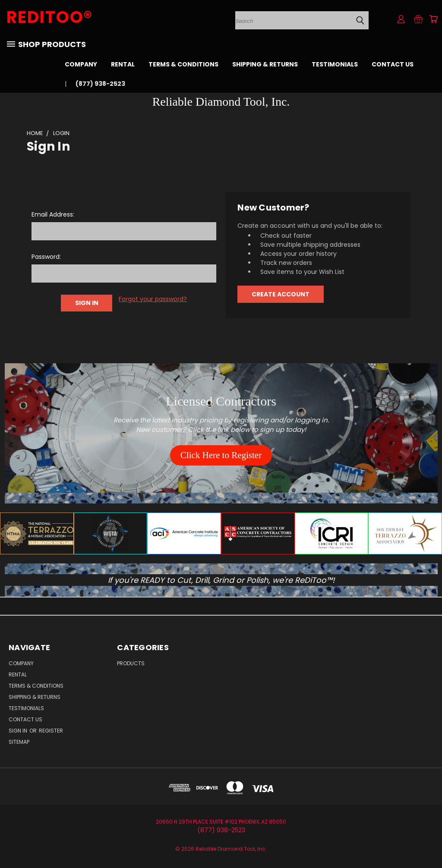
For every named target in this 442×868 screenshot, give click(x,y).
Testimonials (335, 64)
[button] (221, 456)
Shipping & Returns (265, 64)
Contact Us (393, 64)
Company (81, 64)
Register (51, 731)
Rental (123, 64)
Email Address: (53, 214)
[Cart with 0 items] (433, 19)
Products (131, 663)
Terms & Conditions (183, 64)
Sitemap (19, 742)
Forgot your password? (153, 299)
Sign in (19, 731)
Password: (46, 257)
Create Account (281, 294)
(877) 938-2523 (100, 84)
